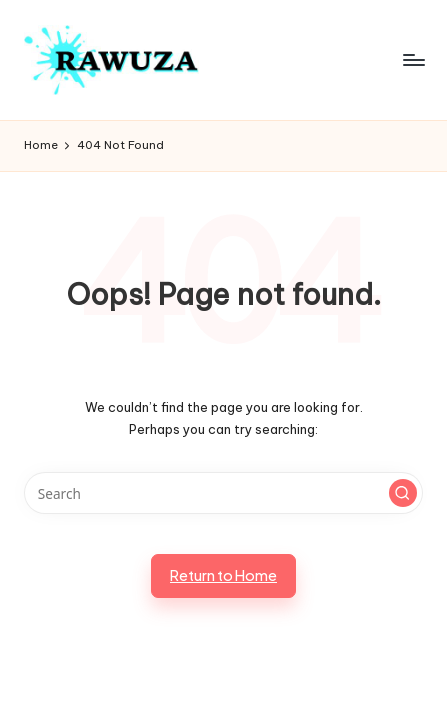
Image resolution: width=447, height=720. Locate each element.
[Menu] (413, 59)
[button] (403, 493)
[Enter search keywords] (223, 493)
